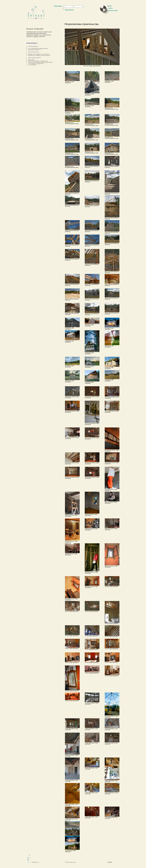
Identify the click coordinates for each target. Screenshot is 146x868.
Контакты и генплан (112, 10)
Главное (109, 6)
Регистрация (58, 6)
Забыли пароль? (69, 10)
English (110, 862)
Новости (110, 8)
